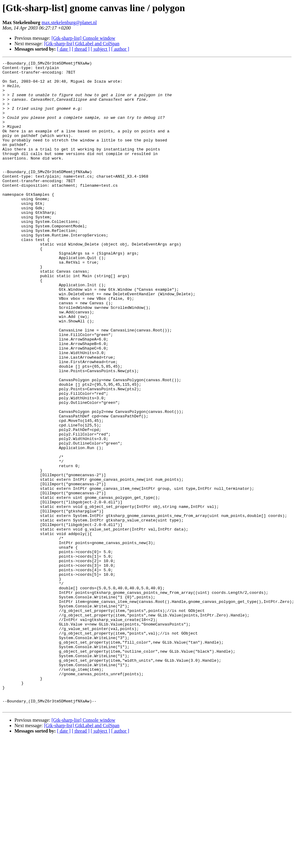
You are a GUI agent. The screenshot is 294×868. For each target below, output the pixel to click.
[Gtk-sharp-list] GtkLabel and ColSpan (82, 44)
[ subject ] (100, 49)
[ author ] (120, 49)
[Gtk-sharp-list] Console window (84, 38)
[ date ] (64, 49)
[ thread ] (81, 49)
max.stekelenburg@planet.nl (69, 22)
